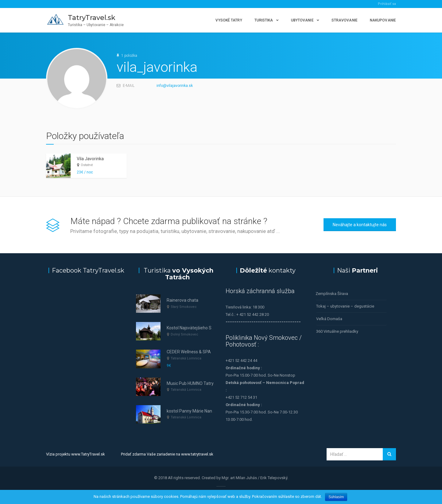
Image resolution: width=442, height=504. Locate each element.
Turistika (264, 20)
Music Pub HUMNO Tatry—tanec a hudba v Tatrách (215, 383)
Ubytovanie (302, 20)
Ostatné (87, 165)
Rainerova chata (182, 300)
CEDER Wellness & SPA (189, 352)
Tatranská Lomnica (186, 358)
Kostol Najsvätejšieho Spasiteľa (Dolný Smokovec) (215, 328)
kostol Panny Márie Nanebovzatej (199, 411)
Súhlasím (336, 497)
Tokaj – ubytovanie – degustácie (345, 306)
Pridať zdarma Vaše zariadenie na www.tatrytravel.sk (167, 454)
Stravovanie (345, 20)
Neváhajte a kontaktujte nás (360, 225)
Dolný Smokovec (184, 334)
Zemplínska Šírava (332, 294)
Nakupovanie (383, 20)
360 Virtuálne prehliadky (337, 331)
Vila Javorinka (90, 159)
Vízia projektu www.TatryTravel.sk (76, 454)
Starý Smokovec (184, 307)
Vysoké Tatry (229, 20)
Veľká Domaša (329, 319)
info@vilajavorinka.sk (175, 86)
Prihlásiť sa (387, 4)
